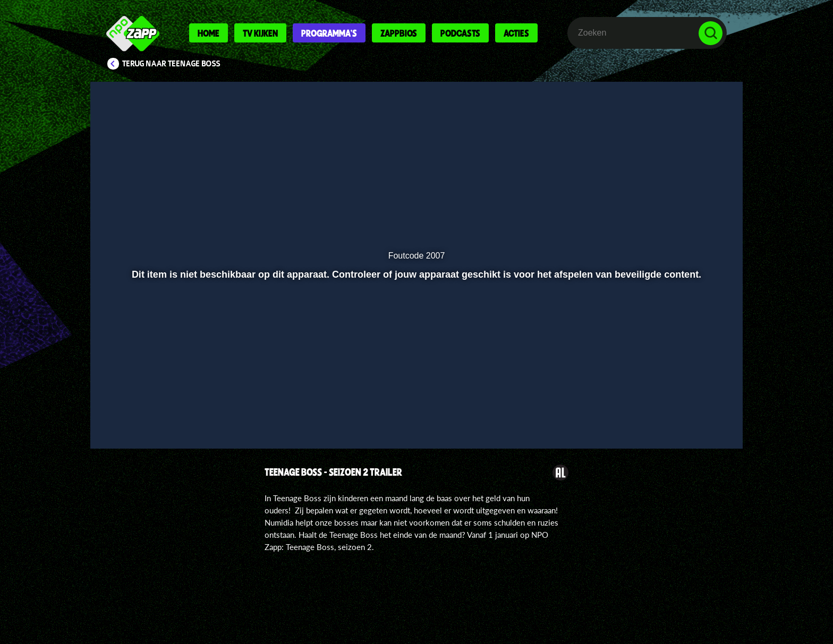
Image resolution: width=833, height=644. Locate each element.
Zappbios (399, 33)
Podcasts (460, 33)
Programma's (329, 33)
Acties (516, 33)
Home (209, 33)
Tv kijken (260, 33)
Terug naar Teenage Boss (171, 64)
